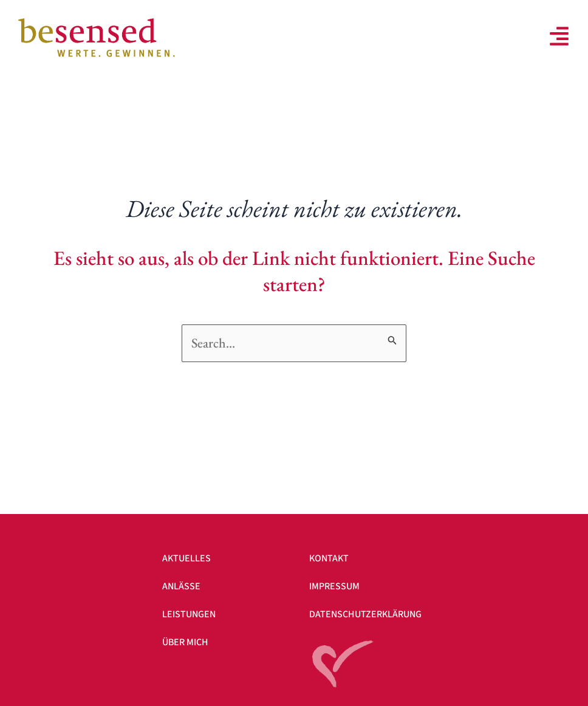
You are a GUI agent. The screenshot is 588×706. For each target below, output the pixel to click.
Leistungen (189, 614)
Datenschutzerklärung (365, 614)
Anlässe (181, 586)
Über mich (185, 642)
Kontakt (329, 558)
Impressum (334, 586)
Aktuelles (186, 558)
